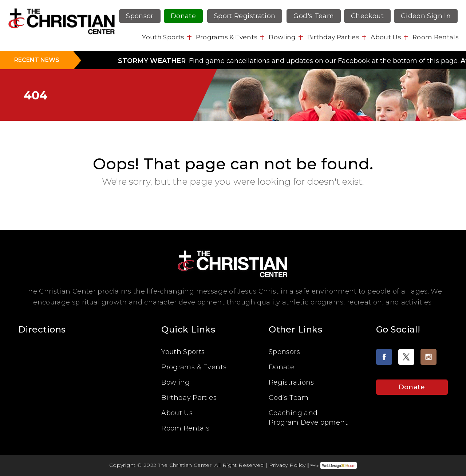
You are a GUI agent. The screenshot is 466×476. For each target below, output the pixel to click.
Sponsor (140, 16)
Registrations (291, 382)
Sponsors (284, 352)
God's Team (314, 16)
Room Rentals (436, 37)
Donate (183, 16)
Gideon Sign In (426, 16)
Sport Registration (245, 16)
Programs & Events (227, 37)
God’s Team (289, 398)
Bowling (282, 37)
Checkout (367, 16)
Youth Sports (163, 37)
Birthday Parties (333, 37)
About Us (386, 37)
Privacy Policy (287, 465)
